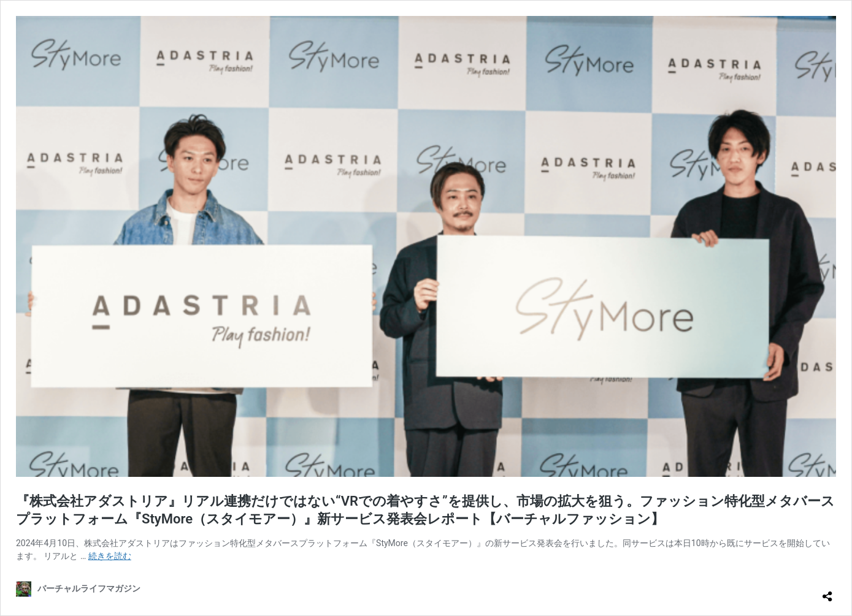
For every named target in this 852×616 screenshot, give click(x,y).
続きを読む (110, 556)
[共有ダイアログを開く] (827, 591)
